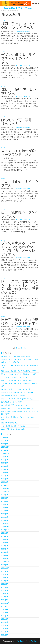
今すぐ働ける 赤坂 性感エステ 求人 (13, 396)
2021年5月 (5, 622)
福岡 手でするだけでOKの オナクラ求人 (18, 26)
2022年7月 (5, 578)
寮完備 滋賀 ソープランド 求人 (12, 402)
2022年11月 (5, 565)
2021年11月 (5, 603)
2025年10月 (5, 453)
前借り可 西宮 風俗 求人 (10, 423)
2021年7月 (5, 616)
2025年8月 (5, 460)
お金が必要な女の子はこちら (17, 8)
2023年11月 (5, 527)
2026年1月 (5, 444)
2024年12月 (5, 485)
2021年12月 (5, 600)
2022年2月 (5, 594)
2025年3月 (5, 476)
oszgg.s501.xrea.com (23, 31)
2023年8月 (5, 536)
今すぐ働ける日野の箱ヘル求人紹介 (13, 426)
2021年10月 (5, 606)
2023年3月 (5, 552)
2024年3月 (5, 514)
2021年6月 (5, 619)
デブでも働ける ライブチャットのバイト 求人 (18, 58)
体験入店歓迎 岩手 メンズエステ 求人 (14, 405)
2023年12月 (5, 524)
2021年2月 (5, 632)
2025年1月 (5, 482)
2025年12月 (5, 447)
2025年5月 (5, 469)
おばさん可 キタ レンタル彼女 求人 (13, 429)
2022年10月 (5, 568)
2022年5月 (5, 584)
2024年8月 (5, 498)
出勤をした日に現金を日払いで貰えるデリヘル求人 (19, 371)
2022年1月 (5, 597)
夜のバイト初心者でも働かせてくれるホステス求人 (19, 374)
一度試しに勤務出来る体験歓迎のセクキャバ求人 (18, 392)
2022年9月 (5, 571)
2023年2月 (5, 555)
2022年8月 (5, 574)
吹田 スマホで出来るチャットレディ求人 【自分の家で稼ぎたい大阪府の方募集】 (20, 287)
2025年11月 (5, 450)
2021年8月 (5, 613)
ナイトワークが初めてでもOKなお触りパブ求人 (18, 399)
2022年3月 (5, 590)
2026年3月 (5, 438)
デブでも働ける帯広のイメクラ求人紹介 (15, 377)
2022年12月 (5, 562)
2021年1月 (5, 635)
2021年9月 (5, 609)
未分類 (3, 21)
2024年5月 (5, 508)
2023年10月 (5, 530)
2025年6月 (5, 466)
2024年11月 (5, 488)
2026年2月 (5, 441)
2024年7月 (5, 501)
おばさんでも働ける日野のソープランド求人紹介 (18, 389)
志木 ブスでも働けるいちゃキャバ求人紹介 (17, 381)
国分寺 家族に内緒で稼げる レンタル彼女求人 (20, 321)
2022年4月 (5, 587)
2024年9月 (5, 495)
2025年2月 (5, 479)
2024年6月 (5, 504)
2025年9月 (5, 457)
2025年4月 (5, 473)
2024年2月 (5, 517)
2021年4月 (5, 625)
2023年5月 (5, 546)
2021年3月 (5, 629)
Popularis (34, 641)
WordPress (20, 641)
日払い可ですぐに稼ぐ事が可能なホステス (16, 356)
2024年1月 (5, 520)
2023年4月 (5, 549)
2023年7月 (5, 539)
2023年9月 (5, 533)
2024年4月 (5, 511)
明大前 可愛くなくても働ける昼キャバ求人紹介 (18, 408)
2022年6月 (5, 581)
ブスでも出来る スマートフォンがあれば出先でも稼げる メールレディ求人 (20, 249)
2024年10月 (5, 492)
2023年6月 (5, 543)
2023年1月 (5, 558)
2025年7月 (5, 463)
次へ (26, 348)
